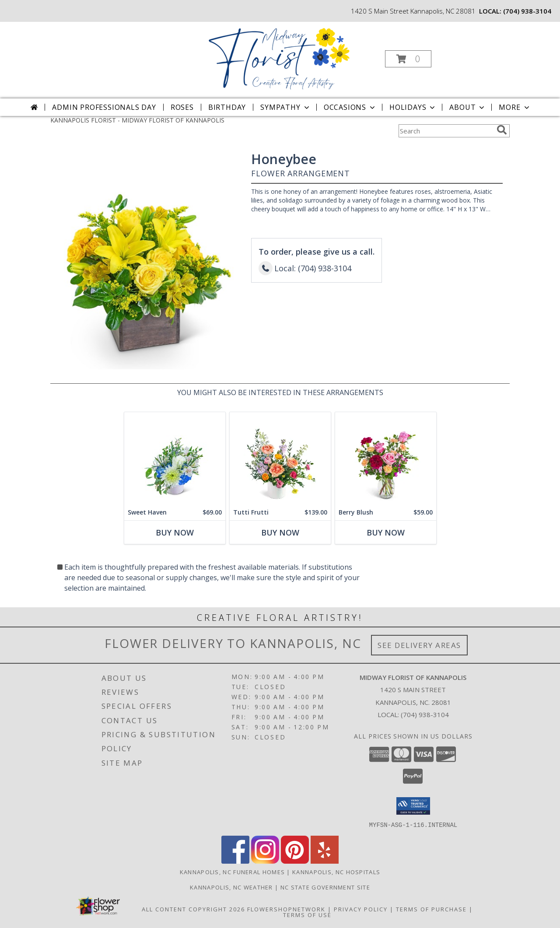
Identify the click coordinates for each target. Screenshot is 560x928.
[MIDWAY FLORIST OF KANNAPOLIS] (279, 56)
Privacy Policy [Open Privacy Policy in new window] (361, 909)
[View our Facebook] (235, 861)
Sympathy (285, 107)
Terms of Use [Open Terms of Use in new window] (307, 914)
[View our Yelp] (325, 861)
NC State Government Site (325, 887)
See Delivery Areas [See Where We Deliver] (419, 645)
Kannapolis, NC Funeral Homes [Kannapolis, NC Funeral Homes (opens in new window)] (232, 872)
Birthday (227, 107)
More (515, 107)
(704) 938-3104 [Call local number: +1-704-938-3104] (527, 11)
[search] (502, 130)
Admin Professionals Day (104, 107)
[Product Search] (446, 131)
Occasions (350, 107)
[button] (408, 59)
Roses (182, 107)
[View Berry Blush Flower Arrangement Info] (386, 458)
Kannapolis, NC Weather (231, 887)
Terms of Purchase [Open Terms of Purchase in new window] (431, 909)
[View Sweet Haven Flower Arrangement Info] (175, 458)
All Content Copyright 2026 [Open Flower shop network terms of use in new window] (193, 909)
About (468, 107)
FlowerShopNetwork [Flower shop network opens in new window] (286, 909)
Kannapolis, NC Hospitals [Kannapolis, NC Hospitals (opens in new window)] (336, 872)
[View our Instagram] (265, 861)
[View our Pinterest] (295, 861)
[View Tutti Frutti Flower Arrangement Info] (280, 458)
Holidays (413, 107)
